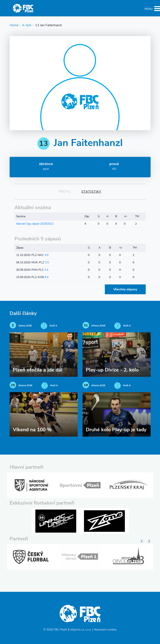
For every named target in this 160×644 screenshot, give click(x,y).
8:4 (46, 277)
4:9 (46, 255)
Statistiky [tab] (91, 192)
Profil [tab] (65, 192)
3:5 (47, 263)
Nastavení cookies (105, 630)
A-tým (27, 25)
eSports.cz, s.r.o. (81, 630)
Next (149, 541)
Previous (142, 541)
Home (14, 25)
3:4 (46, 270)
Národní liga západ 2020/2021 (35, 224)
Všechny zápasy (125, 290)
